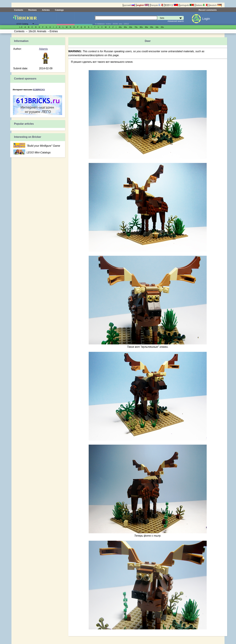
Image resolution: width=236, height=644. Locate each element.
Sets (48, 19)
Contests (19, 10)
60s (131, 27)
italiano (202, 5)
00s (152, 27)
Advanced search (176, 21)
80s (141, 27)
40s (120, 27)
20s (162, 27)
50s (125, 27)
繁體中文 (171, 5)
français (157, 5)
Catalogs (59, 10)
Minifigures (66, 19)
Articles (46, 10)
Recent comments (208, 10)
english (143, 5)
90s (147, 27)
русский (129, 5)
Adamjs (43, 49)
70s (136, 27)
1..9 (21, 27)
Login (206, 19)
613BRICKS (39, 90)
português (187, 5)
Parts (83, 19)
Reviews (33, 10)
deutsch (215, 5)
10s (157, 27)
